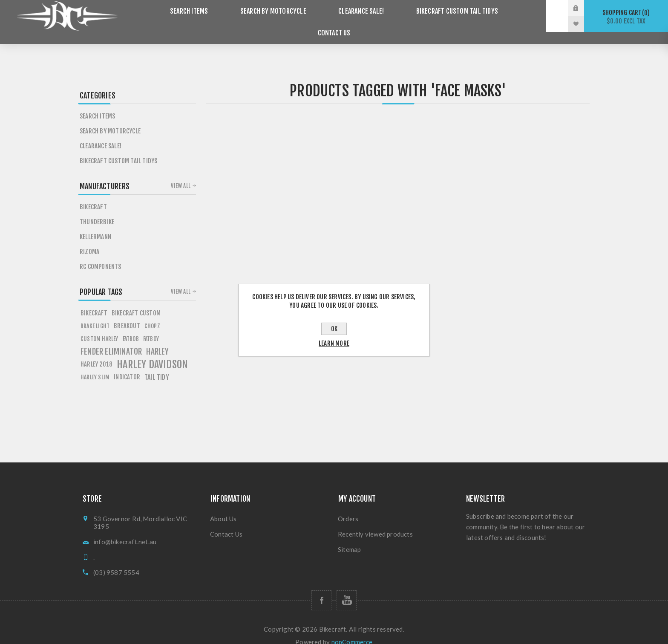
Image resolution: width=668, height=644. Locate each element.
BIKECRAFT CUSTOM (136, 301)
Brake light (95, 314)
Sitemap (349, 537)
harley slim (95, 365)
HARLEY (157, 340)
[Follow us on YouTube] (347, 588)
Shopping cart (626, 17)
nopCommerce (352, 630)
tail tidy (157, 365)
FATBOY (151, 327)
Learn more (334, 343)
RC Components (101, 255)
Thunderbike (97, 210)
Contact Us (502, 16)
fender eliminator (111, 340)
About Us (223, 507)
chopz (152, 314)
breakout (127, 314)
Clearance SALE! (328, 16)
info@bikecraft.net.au (125, 530)
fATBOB (131, 327)
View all (181, 174)
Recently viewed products (375, 522)
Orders (348, 507)
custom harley (99, 327)
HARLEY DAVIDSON (152, 352)
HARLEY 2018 (96, 352)
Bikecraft (93, 195)
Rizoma (89, 240)
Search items (168, 16)
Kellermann (95, 225)
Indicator (127, 365)
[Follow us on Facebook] (321, 588)
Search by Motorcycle (246, 16)
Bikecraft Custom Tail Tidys (419, 16)
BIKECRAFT (94, 301)
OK (334, 329)
